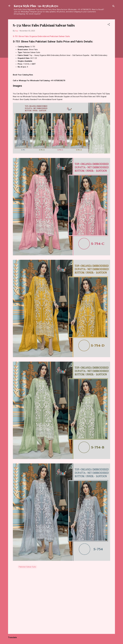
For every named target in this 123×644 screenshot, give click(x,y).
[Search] (114, 7)
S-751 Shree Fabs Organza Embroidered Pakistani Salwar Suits (41, 36)
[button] (109, 25)
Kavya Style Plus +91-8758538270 (36, 6)
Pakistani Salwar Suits (27, 567)
